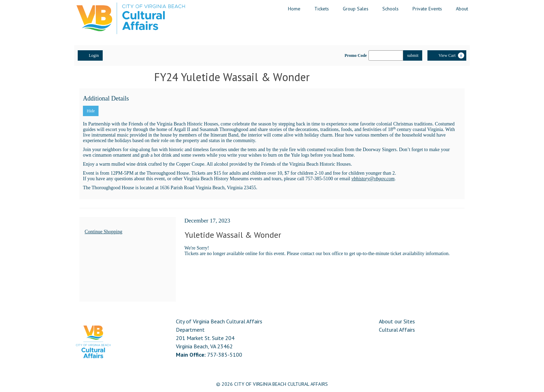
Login (90, 55)
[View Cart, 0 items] (447, 55)
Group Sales (356, 9)
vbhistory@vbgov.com (373, 179)
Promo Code (356, 55)
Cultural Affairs (397, 330)
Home (294, 9)
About (462, 9)
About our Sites (397, 321)
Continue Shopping (104, 232)
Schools (390, 9)
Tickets (322, 9)
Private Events (427, 9)
